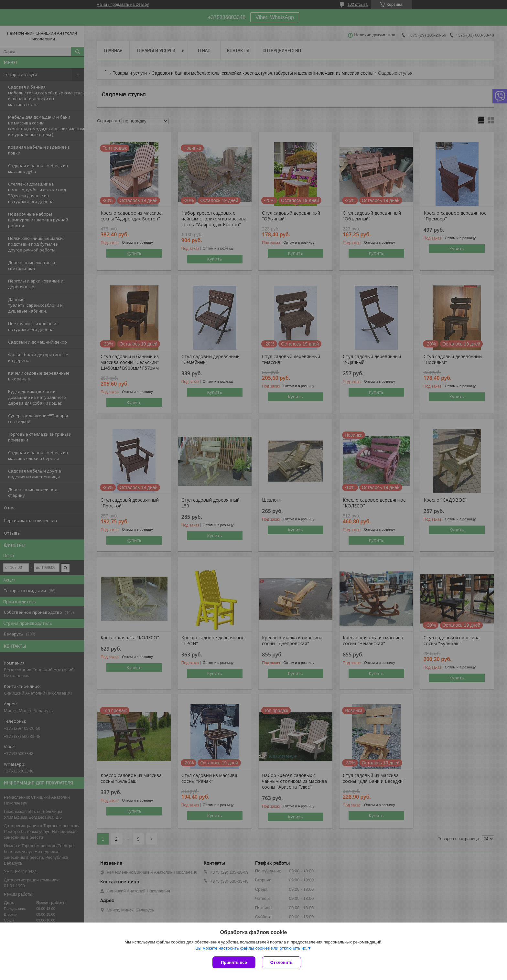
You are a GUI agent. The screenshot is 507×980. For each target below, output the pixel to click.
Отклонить (281, 962)
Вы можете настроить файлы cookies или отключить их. (251, 948)
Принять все (234, 962)
